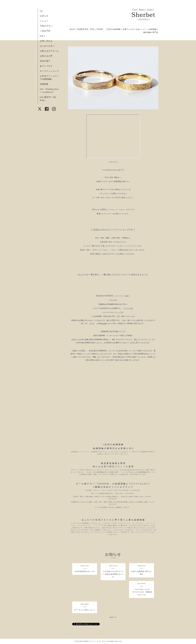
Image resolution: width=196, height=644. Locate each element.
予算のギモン (46, 26)
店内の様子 (45, 61)
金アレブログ (46, 66)
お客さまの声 (46, 56)
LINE (104, 324)
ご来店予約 (45, 31)
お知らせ (44, 16)
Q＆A (42, 36)
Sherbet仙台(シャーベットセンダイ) (93, 641)
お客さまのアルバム (49, 51)
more (113, 617)
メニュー (44, 21)
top (41, 11)
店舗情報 (44, 84)
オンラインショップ (49, 71)
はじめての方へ (47, 46)
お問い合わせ (46, 41)
